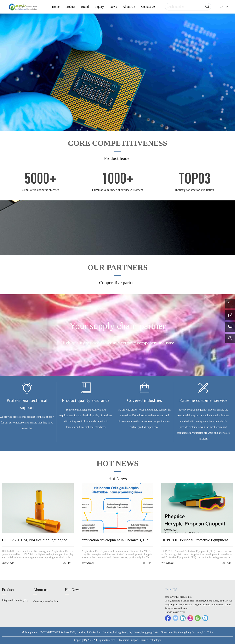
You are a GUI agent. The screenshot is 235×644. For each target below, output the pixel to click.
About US (129, 7)
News (113, 7)
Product (70, 7)
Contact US (148, 7)
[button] (112, 121)
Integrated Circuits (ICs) (15, 600)
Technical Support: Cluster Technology (140, 640)
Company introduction (46, 601)
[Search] (188, 7)
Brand (85, 7)
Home (56, 7)
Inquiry (99, 7)
